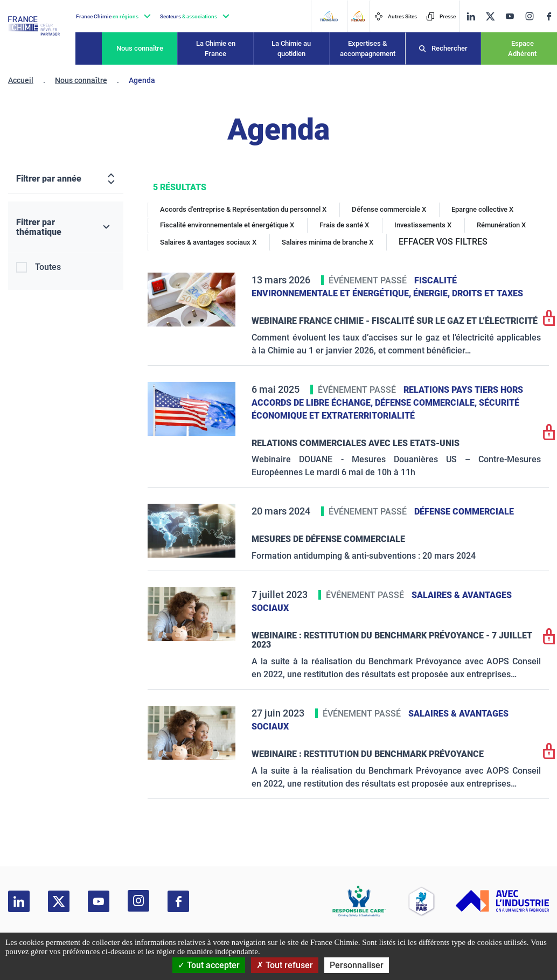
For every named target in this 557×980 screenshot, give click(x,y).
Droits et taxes (488, 293)
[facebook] (549, 16)
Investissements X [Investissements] (423, 225)
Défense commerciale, (427, 403)
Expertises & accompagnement (368, 49)
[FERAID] (358, 16)
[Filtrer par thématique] (66, 227)
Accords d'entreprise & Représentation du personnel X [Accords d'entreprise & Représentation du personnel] (243, 209)
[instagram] (529, 16)
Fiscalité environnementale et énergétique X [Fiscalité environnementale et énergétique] (227, 225)
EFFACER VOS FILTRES (443, 242)
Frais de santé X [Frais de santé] (344, 225)
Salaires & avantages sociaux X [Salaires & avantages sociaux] (208, 242)
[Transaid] (329, 16)
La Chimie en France (216, 49)
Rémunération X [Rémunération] (501, 225)
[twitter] (490, 16)
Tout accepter (209, 965)
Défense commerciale (464, 512)
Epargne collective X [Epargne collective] (482, 209)
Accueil (21, 80)
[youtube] (510, 16)
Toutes (48, 267)
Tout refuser (285, 965)
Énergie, (433, 293)
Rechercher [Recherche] (450, 48)
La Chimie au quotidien (291, 49)
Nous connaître (140, 48)
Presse (441, 16)
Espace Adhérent (522, 49)
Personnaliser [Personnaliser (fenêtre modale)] (357, 965)
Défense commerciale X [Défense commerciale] (389, 209)
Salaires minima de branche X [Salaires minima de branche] (328, 242)
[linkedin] (471, 16)
